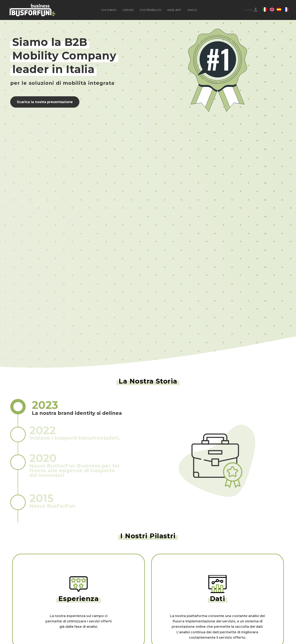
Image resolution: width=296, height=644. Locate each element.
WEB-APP (174, 10)
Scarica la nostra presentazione (45, 102)
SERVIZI (128, 10)
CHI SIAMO (109, 10)
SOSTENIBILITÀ (150, 10)
